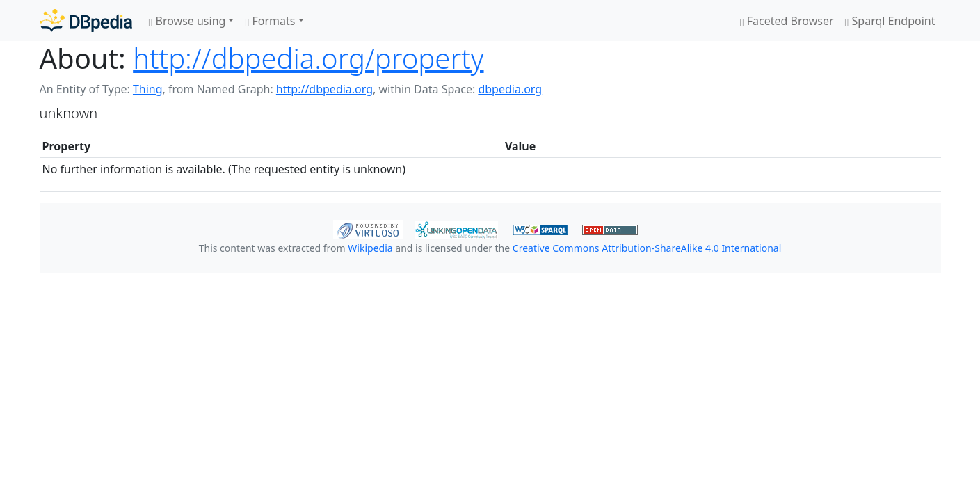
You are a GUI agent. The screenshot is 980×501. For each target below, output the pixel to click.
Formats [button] (270, 21)
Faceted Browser (787, 21)
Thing (148, 89)
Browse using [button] (187, 21)
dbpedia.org (510, 89)
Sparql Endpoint (890, 21)
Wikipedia (370, 248)
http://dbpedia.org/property (308, 58)
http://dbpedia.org (324, 89)
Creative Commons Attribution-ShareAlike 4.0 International (647, 248)
